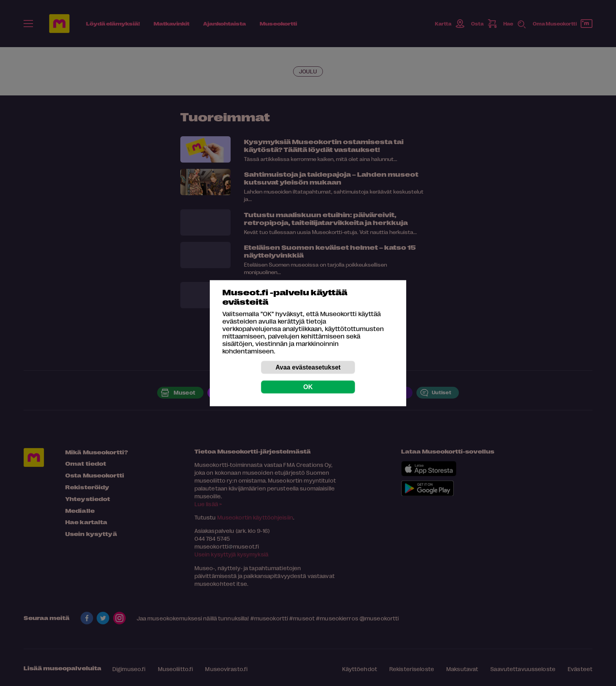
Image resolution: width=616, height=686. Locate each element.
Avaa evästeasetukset (308, 367)
